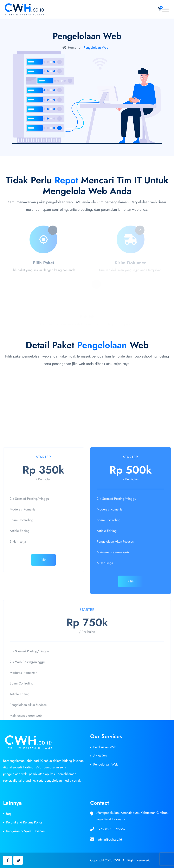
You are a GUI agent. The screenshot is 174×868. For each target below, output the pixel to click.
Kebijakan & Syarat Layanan (25, 831)
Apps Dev (100, 756)
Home (69, 48)
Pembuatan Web (105, 747)
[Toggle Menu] (166, 10)
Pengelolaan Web (106, 764)
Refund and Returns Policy (24, 822)
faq (8, 814)
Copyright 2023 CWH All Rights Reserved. (120, 860)
